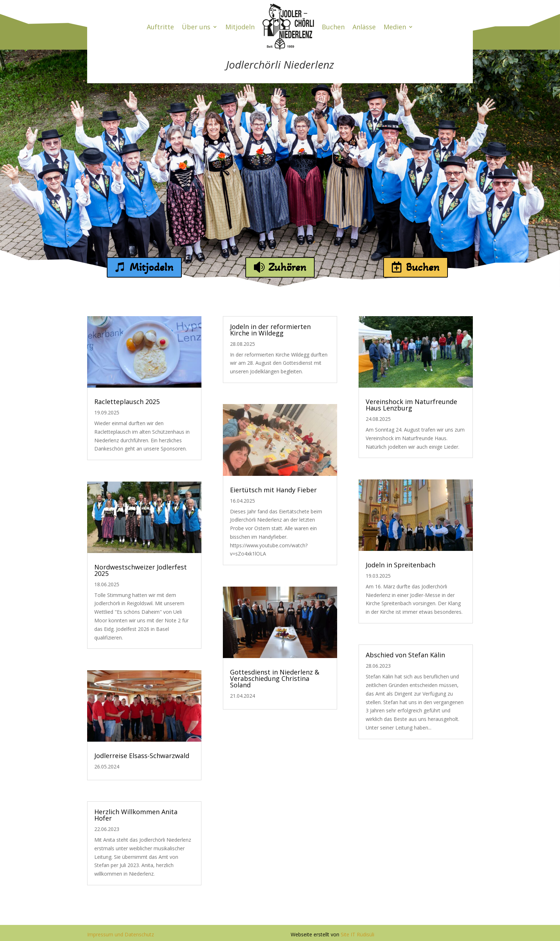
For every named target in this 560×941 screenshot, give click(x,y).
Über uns (196, 27)
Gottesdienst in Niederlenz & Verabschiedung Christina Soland (275, 678)
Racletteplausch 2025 (127, 402)
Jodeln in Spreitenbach (401, 565)
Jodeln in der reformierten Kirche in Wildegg (270, 330)
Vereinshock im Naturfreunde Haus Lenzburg (411, 405)
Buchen (333, 27)
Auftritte (160, 27)
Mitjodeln (240, 27)
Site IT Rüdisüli (357, 934)
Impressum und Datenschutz (121, 934)
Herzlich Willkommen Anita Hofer (136, 815)
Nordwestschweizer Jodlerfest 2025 (141, 570)
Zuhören (287, 267)
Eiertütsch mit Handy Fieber (273, 490)
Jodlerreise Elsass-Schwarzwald (142, 756)
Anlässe (364, 27)
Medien (395, 27)
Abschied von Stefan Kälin (405, 655)
